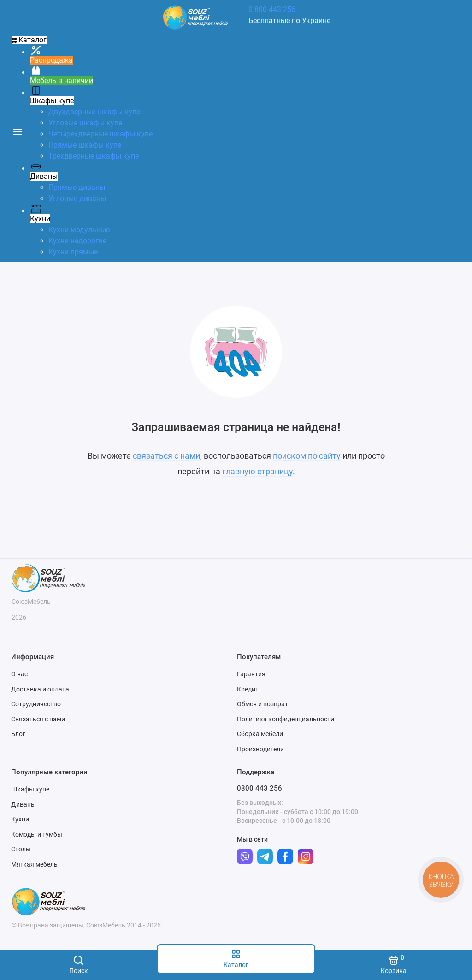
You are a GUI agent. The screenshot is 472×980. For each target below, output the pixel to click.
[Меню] (17, 131)
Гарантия (251, 674)
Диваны (24, 804)
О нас (19, 674)
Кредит (248, 689)
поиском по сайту (307, 456)
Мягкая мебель (34, 864)
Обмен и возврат (263, 704)
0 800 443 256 (272, 9)
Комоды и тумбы (37, 834)
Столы (21, 849)
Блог (18, 734)
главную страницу (257, 471)
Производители (260, 749)
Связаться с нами (38, 719)
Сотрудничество (36, 704)
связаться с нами (166, 456)
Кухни (20, 819)
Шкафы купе (30, 789)
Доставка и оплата (40, 689)
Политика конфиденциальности (286, 719)
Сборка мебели (260, 734)
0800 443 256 (260, 788)
